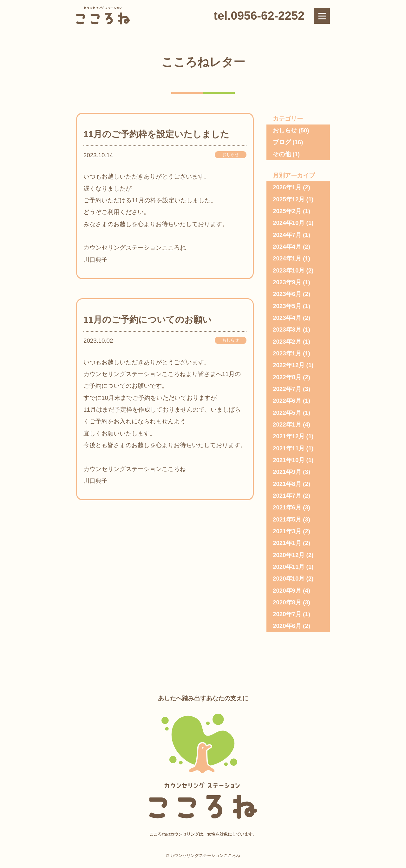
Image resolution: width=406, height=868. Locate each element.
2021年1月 (287, 543)
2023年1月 (287, 353)
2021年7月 (287, 496)
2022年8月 (287, 377)
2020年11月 (289, 567)
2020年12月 (289, 555)
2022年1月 (287, 424)
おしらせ (231, 155)
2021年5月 (287, 519)
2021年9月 (287, 472)
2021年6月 (287, 507)
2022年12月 (289, 365)
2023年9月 (287, 282)
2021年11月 (289, 448)
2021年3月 (287, 531)
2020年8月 (287, 602)
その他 (282, 154)
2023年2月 (287, 342)
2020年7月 (287, 614)
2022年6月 (287, 401)
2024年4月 (287, 247)
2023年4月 (287, 318)
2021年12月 (289, 436)
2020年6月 (287, 626)
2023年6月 (287, 294)
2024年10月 (289, 223)
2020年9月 (287, 591)
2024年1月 (287, 258)
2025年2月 (287, 211)
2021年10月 (289, 460)
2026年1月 (287, 187)
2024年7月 (287, 235)
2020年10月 (289, 579)
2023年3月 (287, 330)
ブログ (282, 142)
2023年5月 (287, 306)
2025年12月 (289, 199)
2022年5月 (287, 413)
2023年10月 (289, 270)
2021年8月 (287, 484)
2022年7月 (287, 389)
